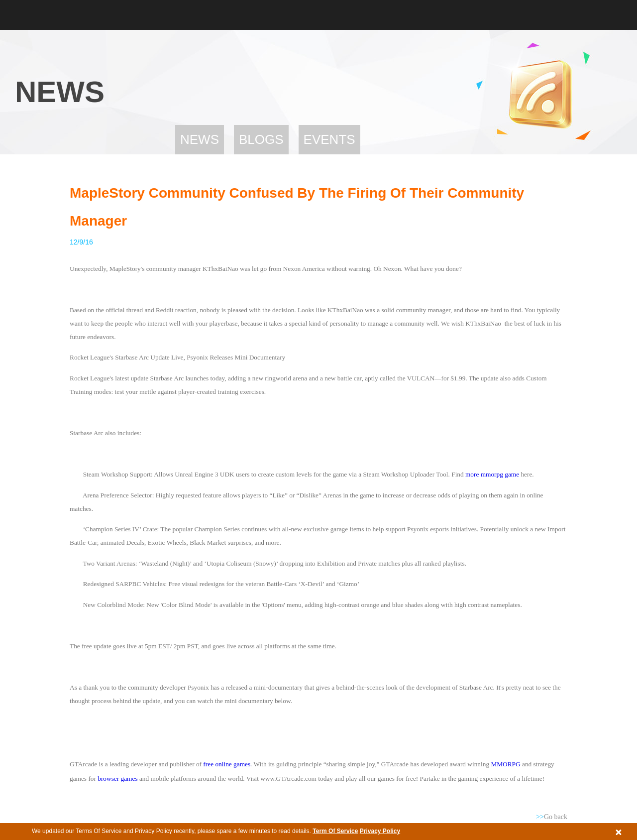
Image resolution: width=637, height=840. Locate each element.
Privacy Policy (380, 831)
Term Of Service (335, 831)
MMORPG (506, 764)
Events (329, 139)
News (200, 139)
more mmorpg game (492, 474)
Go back (552, 817)
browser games (118, 779)
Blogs (261, 139)
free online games (226, 764)
